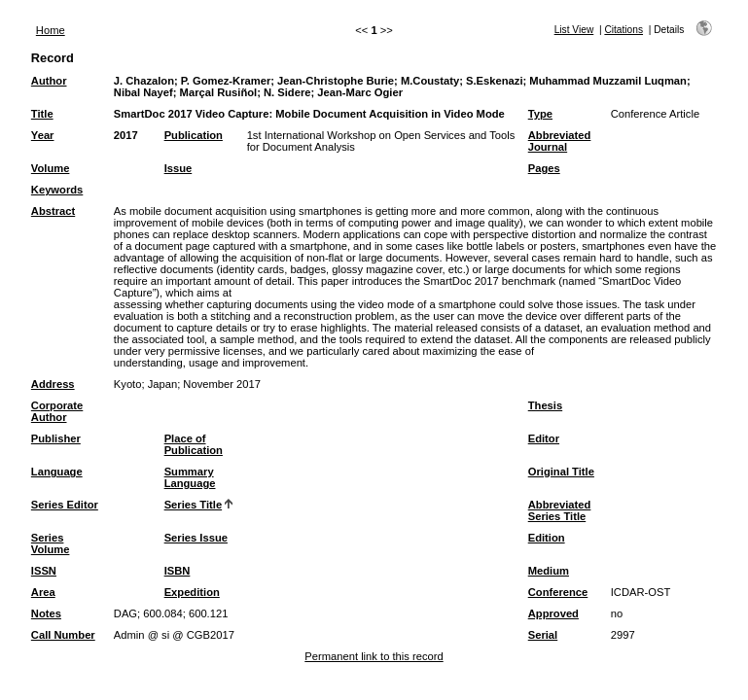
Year (43, 135)
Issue (178, 168)
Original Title (561, 472)
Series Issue (196, 538)
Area (43, 592)
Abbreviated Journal (560, 141)
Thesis (545, 405)
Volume (51, 168)
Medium (549, 571)
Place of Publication (194, 444)
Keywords (57, 190)
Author (49, 81)
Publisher (56, 438)
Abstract (53, 211)
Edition (547, 538)
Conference (558, 592)
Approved (553, 613)
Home (51, 30)
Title (42, 114)
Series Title (194, 505)
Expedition (192, 592)
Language (57, 472)
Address (53, 384)
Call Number (63, 635)
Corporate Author (57, 411)
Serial (543, 635)
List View (574, 30)
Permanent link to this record (374, 656)
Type (540, 114)
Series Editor (65, 505)
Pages (544, 168)
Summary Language (190, 477)
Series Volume (51, 543)
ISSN (44, 571)
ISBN (178, 571)
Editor (544, 438)
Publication (194, 135)
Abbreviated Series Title (560, 510)
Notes (46, 613)
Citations (623, 30)
